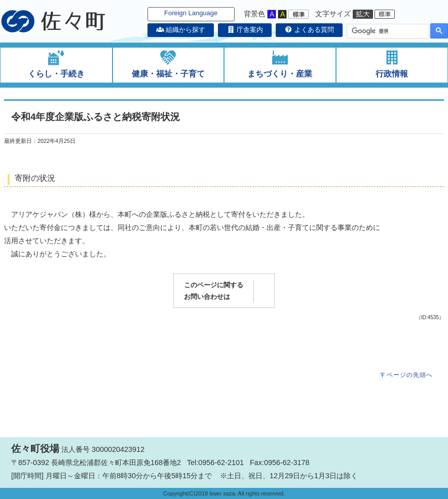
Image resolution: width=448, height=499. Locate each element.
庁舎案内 (245, 30)
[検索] (387, 31)
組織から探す (181, 30)
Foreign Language (191, 13)
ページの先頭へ (410, 375)
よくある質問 (309, 30)
